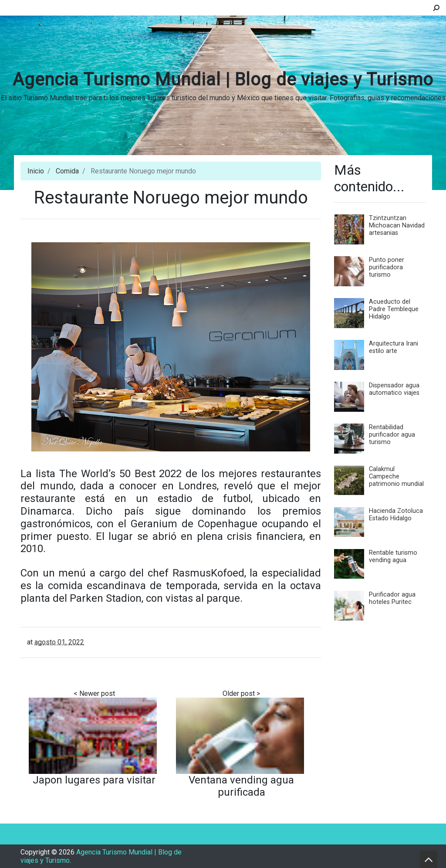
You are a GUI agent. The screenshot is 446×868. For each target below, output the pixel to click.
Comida (67, 171)
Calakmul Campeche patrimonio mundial (396, 476)
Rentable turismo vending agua (393, 556)
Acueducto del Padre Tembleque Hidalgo (394, 309)
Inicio (36, 171)
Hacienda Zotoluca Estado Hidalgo (396, 515)
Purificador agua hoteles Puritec (392, 598)
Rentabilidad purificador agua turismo (392, 435)
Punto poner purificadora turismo (387, 267)
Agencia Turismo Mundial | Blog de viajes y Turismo (223, 80)
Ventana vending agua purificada (241, 786)
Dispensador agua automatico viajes (394, 389)
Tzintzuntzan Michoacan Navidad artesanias (397, 225)
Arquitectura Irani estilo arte (394, 347)
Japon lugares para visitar (94, 780)
